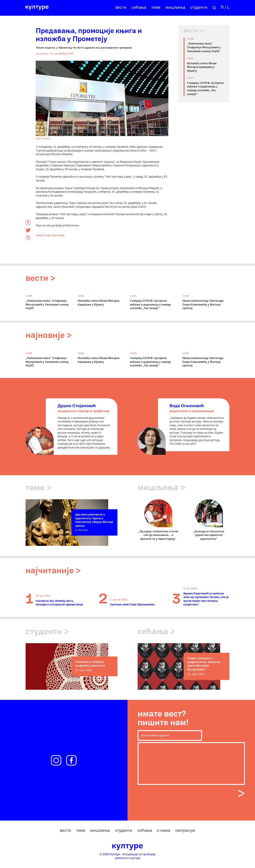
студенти (199, 8)
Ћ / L (225, 8)
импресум (185, 831)
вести (121, 8)
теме (156, 8)
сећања (139, 8)
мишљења (175, 8)
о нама (164, 831)
